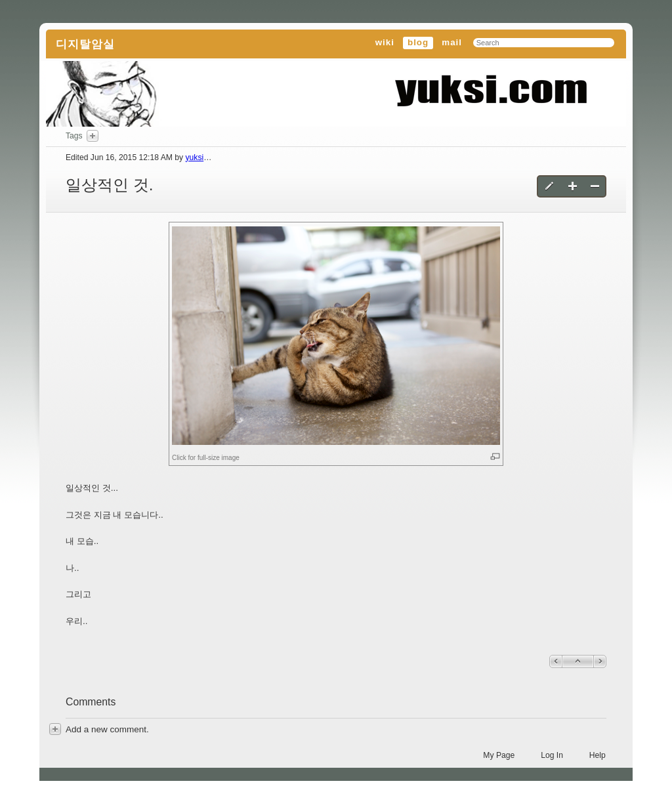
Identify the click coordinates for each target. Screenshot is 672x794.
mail (452, 42)
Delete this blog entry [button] (595, 186)
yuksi (194, 157)
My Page (499, 755)
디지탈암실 (85, 44)
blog (418, 42)
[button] (336, 336)
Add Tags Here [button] (93, 136)
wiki (385, 42)
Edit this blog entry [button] (550, 186)
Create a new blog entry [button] (573, 186)
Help (598, 755)
